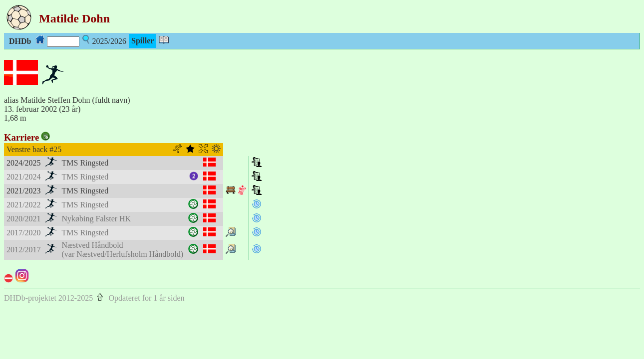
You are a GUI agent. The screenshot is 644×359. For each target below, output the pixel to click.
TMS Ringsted (85, 163)
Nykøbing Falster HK (97, 219)
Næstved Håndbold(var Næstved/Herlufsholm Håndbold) (123, 250)
